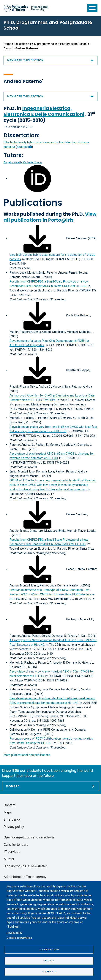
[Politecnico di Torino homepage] (26, 8)
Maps (8, 812)
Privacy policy (14, 933)
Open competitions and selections (29, 837)
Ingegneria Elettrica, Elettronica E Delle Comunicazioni (44, 111)
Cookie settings (49, 949)
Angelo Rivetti (13, 162)
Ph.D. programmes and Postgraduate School (48, 25)
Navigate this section (50, 96)
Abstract (22, 147)
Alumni (8, 48)
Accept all (49, 971)
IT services (12, 852)
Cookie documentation (19, 938)
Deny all (49, 960)
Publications (33, 203)
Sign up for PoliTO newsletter (25, 866)
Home (7, 44)
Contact (10, 805)
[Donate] (50, 786)
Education (21, 44)
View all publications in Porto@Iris (50, 217)
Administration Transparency (25, 877)
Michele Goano (32, 162)
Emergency (12, 819)
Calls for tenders (16, 845)
